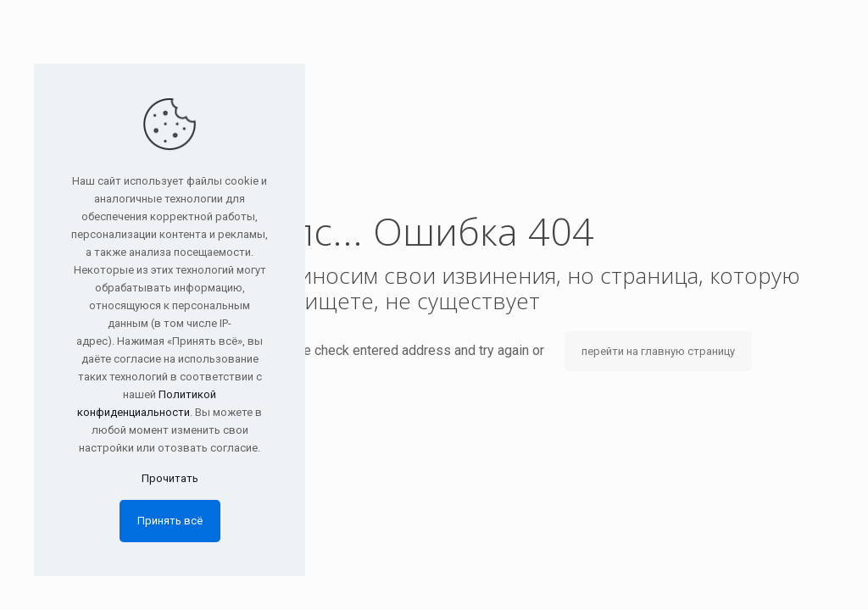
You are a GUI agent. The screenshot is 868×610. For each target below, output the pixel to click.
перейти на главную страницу (658, 351)
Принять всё (170, 521)
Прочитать (170, 478)
